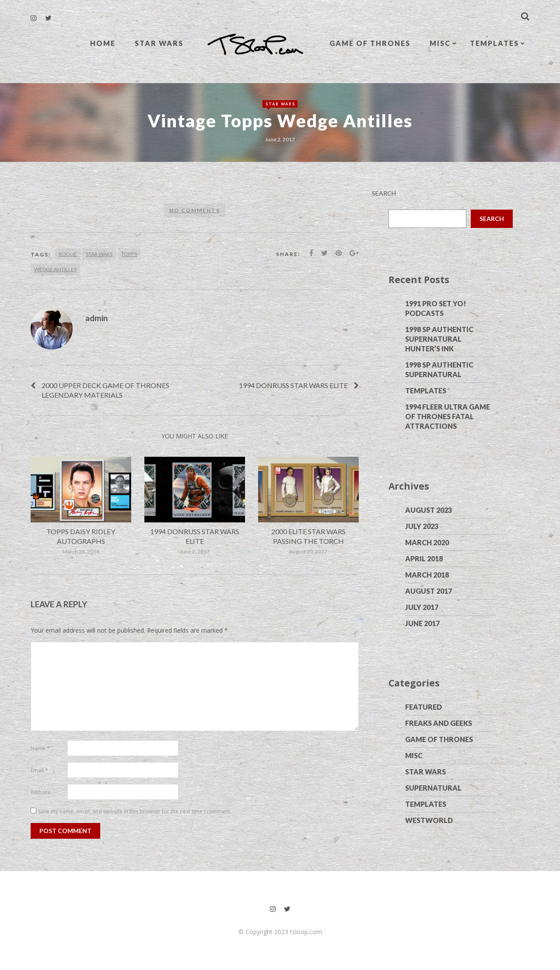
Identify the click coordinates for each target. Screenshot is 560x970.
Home (103, 43)
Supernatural (433, 788)
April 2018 (424, 559)
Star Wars (159, 43)
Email (39, 770)
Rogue (68, 254)
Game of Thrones (370, 43)
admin (96, 318)
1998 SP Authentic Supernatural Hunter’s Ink (439, 339)
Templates (494, 43)
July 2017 (422, 607)
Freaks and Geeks (439, 723)
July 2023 (422, 526)
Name (40, 748)
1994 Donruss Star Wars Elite (293, 385)
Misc (440, 43)
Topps (129, 254)
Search (384, 193)
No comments (195, 210)
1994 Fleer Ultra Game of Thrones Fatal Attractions (448, 416)
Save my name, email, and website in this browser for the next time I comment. (135, 811)
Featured (423, 707)
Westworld (429, 820)
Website (41, 792)
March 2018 (427, 575)
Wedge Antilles (55, 269)
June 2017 (422, 623)
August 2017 (429, 591)
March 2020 (427, 542)
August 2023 (429, 510)
